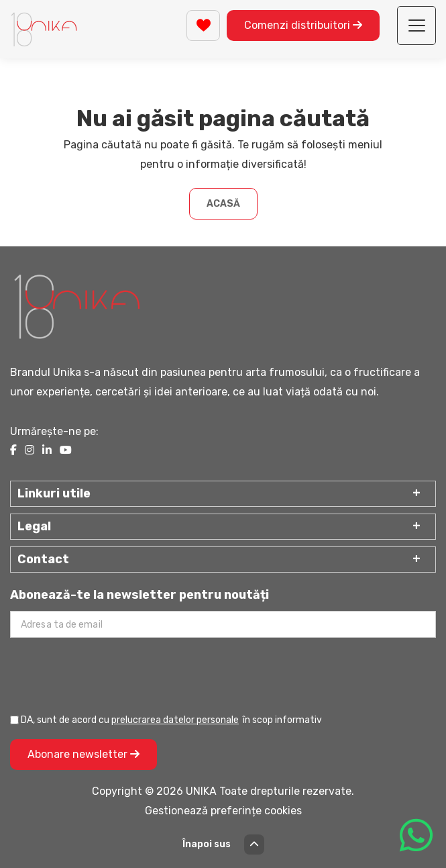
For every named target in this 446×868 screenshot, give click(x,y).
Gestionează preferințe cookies (223, 811)
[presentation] (112, 675)
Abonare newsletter (83, 754)
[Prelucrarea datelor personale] (14, 720)
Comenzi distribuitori (303, 25)
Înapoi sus (223, 845)
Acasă (223, 204)
